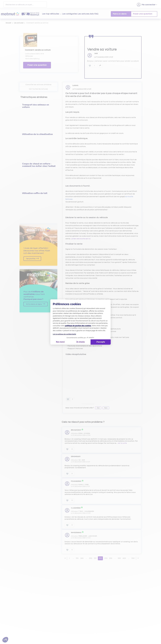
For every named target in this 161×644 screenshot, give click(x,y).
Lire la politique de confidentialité (64, 334)
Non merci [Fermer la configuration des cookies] (60, 342)
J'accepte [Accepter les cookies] (101, 342)
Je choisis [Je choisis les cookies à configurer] (80, 342)
